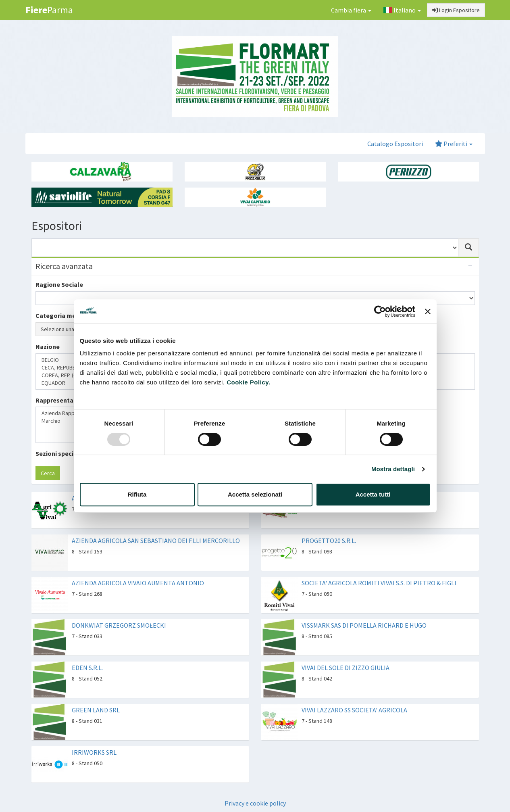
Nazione (48, 347)
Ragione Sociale (59, 284)
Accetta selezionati (255, 494)
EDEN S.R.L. (87, 668)
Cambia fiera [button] (351, 10)
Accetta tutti (373, 494)
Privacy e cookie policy (255, 803)
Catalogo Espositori (395, 144)
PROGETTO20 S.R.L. (329, 541)
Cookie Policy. (248, 382)
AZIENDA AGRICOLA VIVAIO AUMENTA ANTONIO (138, 583)
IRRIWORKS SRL (94, 752)
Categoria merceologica (72, 315)
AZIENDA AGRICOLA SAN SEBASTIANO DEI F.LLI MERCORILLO (156, 541)
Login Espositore (456, 10)
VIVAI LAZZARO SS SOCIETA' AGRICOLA (354, 710)
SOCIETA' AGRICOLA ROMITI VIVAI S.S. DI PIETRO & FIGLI (379, 583)
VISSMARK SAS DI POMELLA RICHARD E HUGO (364, 625)
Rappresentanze (60, 400)
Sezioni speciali (58, 453)
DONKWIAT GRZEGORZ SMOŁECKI (119, 625)
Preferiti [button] (454, 144)
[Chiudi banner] (428, 311)
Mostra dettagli (393, 469)
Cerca (48, 473)
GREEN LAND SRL (96, 710)
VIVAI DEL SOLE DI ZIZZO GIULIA (346, 668)
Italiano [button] (402, 10)
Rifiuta (137, 494)
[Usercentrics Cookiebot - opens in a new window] (380, 311)
